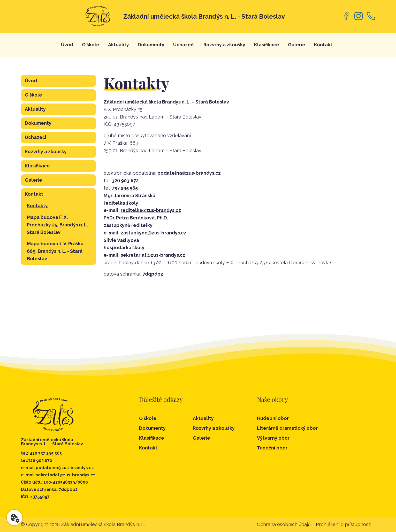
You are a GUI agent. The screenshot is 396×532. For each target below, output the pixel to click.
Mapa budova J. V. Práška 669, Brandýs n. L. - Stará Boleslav (55, 251)
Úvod (67, 45)
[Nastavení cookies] (14, 518)
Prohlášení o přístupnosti (344, 524)
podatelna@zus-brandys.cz (189, 173)
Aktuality (119, 45)
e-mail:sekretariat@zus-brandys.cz (58, 475)
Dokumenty (151, 45)
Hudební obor (273, 418)
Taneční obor (272, 448)
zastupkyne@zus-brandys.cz (154, 233)
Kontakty (37, 206)
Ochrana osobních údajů (284, 524)
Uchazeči (184, 45)
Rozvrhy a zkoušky (224, 45)
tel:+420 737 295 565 (41, 453)
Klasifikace (267, 45)
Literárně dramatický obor (287, 428)
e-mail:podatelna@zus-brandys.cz (57, 468)
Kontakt (323, 45)
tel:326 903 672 (36, 461)
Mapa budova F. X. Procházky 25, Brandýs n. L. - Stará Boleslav (59, 225)
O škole (91, 45)
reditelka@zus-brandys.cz (151, 210)
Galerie (297, 45)
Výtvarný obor (273, 438)
